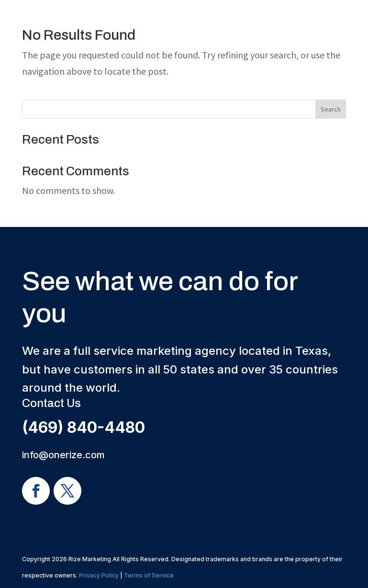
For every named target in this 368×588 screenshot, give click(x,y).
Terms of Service (149, 575)
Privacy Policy (99, 575)
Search (331, 109)
